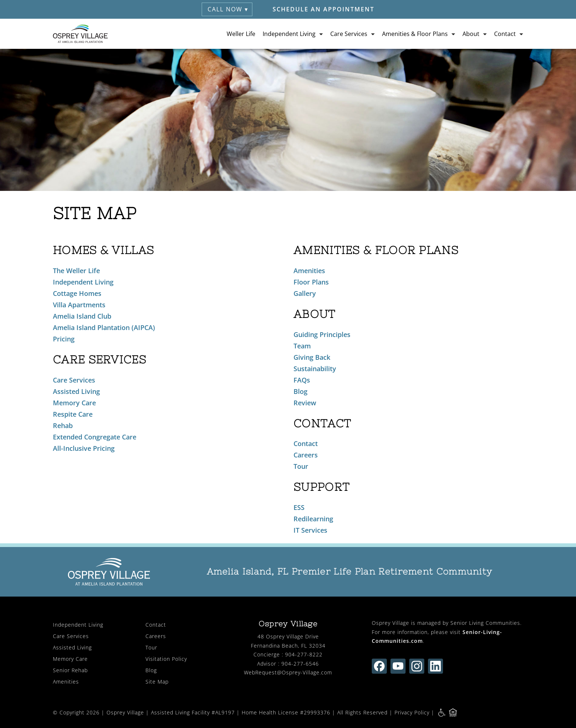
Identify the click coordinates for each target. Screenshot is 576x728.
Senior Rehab (70, 670)
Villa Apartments (79, 305)
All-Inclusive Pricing (84, 448)
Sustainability (315, 369)
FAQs (302, 380)
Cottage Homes (77, 293)
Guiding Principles (322, 334)
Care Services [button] (349, 34)
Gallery (305, 293)
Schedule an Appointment (323, 9)
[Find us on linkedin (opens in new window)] (435, 666)
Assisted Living (76, 391)
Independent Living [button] (289, 34)
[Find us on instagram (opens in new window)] (417, 666)
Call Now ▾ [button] (228, 9)
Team (302, 346)
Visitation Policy (166, 659)
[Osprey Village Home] (80, 34)
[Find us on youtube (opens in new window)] (398, 666)
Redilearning (313, 519)
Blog (300, 391)
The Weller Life (76, 271)
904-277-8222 (304, 654)
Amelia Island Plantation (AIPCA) (104, 327)
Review (305, 403)
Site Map (157, 682)
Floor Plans (311, 282)
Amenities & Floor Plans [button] (415, 34)
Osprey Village (125, 712)
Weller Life (241, 34)
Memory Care (74, 403)
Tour (301, 466)
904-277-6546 (300, 664)
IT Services (310, 530)
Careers (306, 455)
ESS (299, 507)
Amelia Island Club (82, 316)
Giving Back (312, 357)
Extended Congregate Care (95, 437)
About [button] (471, 34)
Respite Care (73, 414)
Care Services (74, 380)
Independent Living (83, 282)
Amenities (309, 271)
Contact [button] (505, 34)
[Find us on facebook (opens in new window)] (379, 666)
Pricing (64, 339)
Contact (306, 443)
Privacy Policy (412, 712)
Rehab (63, 425)
